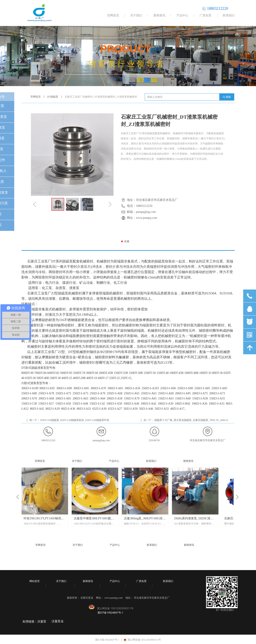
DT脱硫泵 (53, 97)
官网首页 (36, 97)
